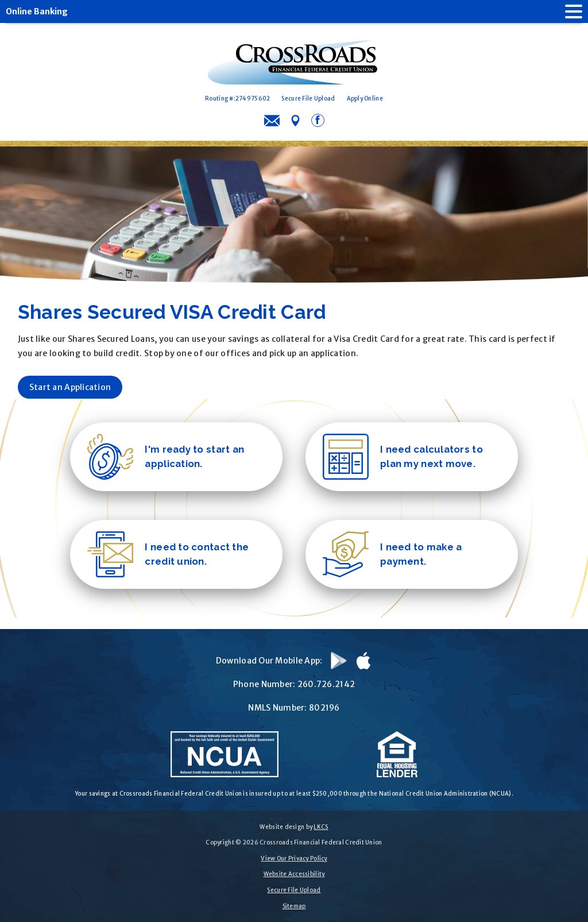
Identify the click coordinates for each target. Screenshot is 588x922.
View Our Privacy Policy (294, 858)
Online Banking (37, 11)
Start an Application (70, 387)
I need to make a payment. (392, 554)
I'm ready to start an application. (166, 456)
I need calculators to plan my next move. (403, 456)
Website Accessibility (294, 874)
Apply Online (365, 99)
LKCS (321, 826)
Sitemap (294, 906)
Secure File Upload (308, 99)
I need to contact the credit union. (168, 554)
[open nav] (568, 11)
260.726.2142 (326, 684)
